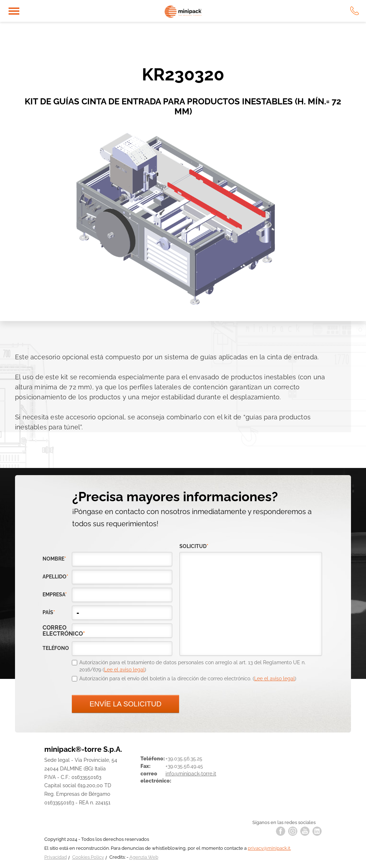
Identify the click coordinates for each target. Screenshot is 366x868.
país (49, 612)
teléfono (56, 648)
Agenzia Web (144, 857)
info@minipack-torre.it (191, 774)
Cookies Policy (88, 857)
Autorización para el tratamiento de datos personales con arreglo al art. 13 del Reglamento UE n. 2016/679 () (192, 666)
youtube (305, 831)
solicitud (194, 546)
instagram (293, 831)
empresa (55, 595)
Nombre (54, 559)
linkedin (317, 831)
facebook (281, 831)
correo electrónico (57, 631)
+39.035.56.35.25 (184, 759)
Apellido (55, 577)
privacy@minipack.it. (269, 848)
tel (355, 11)
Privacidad (56, 857)
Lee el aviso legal (124, 670)
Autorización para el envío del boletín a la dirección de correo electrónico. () (188, 679)
